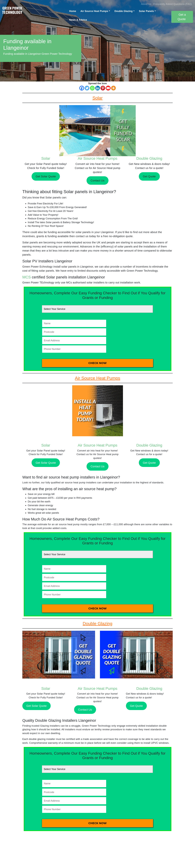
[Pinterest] (103, 88)
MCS (27, 277)
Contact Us (97, 180)
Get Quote (149, 176)
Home (73, 11)
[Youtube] (108, 88)
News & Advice (78, 20)
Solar (46, 158)
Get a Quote (182, 17)
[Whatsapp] (92, 88)
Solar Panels (146, 11)
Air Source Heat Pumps (94, 11)
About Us (146, 4)
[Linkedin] (98, 88)
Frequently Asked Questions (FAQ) (173, 4)
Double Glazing (123, 11)
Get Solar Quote (46, 176)
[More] (113, 88)
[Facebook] (82, 88)
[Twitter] (87, 88)
